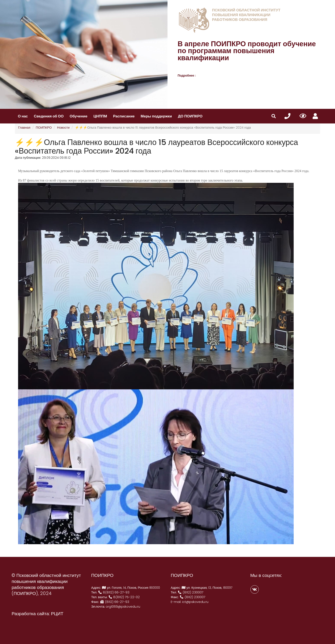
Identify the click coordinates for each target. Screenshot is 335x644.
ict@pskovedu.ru (195, 602)
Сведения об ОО (49, 116)
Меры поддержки (156, 116)
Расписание (124, 116)
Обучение (79, 116)
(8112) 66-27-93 (115, 602)
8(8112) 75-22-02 (124, 597)
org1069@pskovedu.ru (123, 606)
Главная (24, 127)
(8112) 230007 (191, 592)
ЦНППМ (100, 116)
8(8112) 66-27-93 (114, 592)
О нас (23, 116)
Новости (63, 127)
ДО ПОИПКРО (190, 116)
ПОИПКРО (44, 127)
